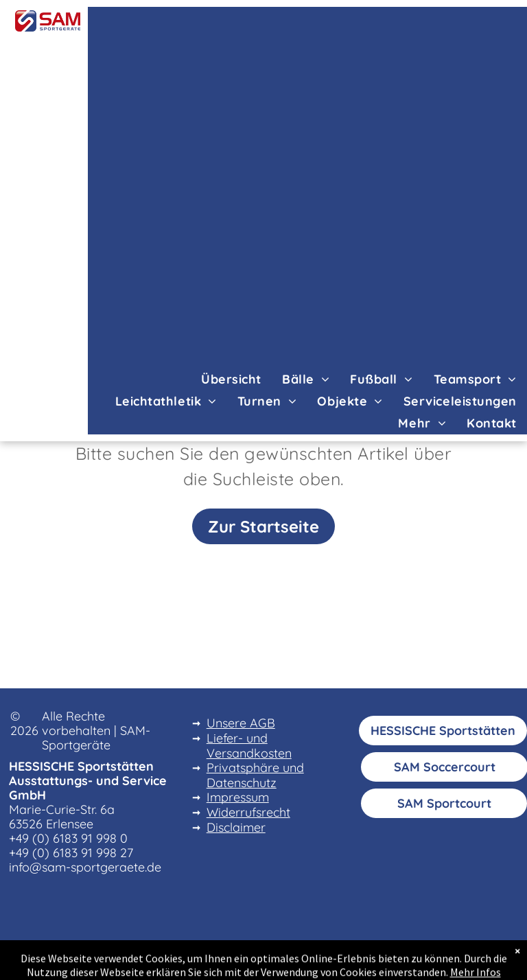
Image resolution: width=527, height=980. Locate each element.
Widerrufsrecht (248, 812)
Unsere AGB (241, 723)
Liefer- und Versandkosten (249, 746)
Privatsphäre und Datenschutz (255, 775)
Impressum (238, 797)
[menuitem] (231, 379)
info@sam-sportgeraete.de (85, 867)
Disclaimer (236, 827)
